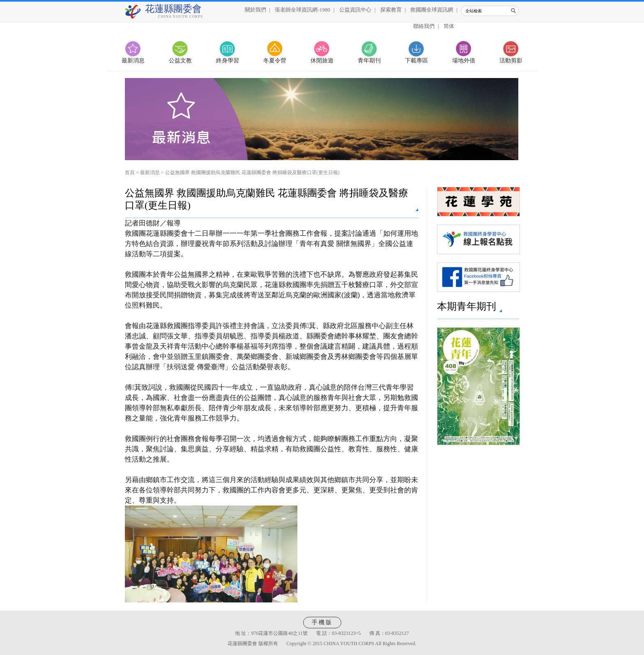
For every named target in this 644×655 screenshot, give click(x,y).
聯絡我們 (424, 26)
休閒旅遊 (322, 61)
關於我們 (255, 10)
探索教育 (391, 10)
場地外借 (464, 61)
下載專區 (416, 61)
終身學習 (228, 61)
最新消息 (133, 61)
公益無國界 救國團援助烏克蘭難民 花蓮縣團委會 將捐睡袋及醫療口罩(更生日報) (252, 172)
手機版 (322, 622)
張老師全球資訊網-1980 (302, 10)
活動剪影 (511, 61)
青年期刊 (369, 61)
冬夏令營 (275, 61)
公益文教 (180, 61)
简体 (449, 26)
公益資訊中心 (355, 10)
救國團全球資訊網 (432, 10)
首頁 (130, 172)
